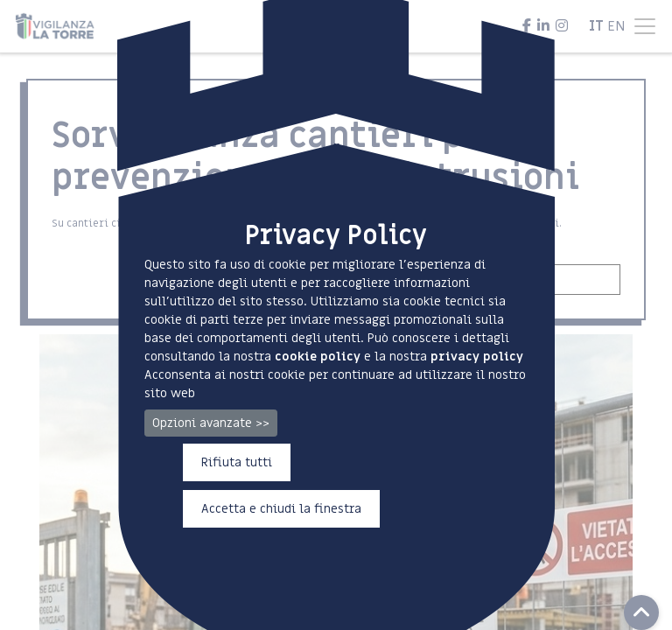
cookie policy (318, 357)
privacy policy (477, 357)
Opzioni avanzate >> (211, 423)
